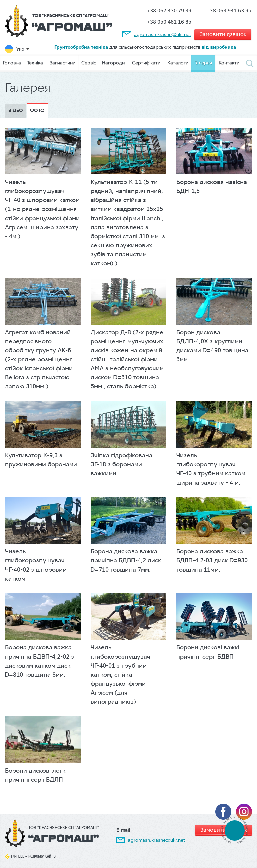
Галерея (203, 63)
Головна (12, 63)
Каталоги (178, 63)
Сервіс (89, 63)
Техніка (35, 63)
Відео (16, 111)
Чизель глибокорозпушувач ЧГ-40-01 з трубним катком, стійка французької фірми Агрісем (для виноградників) (120, 675)
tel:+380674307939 (234, 830)
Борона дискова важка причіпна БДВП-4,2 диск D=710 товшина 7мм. (126, 560)
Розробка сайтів (42, 856)
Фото (37, 111)
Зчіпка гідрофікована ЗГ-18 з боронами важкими (121, 464)
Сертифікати (146, 63)
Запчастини (62, 63)
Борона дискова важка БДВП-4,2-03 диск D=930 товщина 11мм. (212, 560)
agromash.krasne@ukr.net (162, 34)
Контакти (229, 63)
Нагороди (113, 63)
